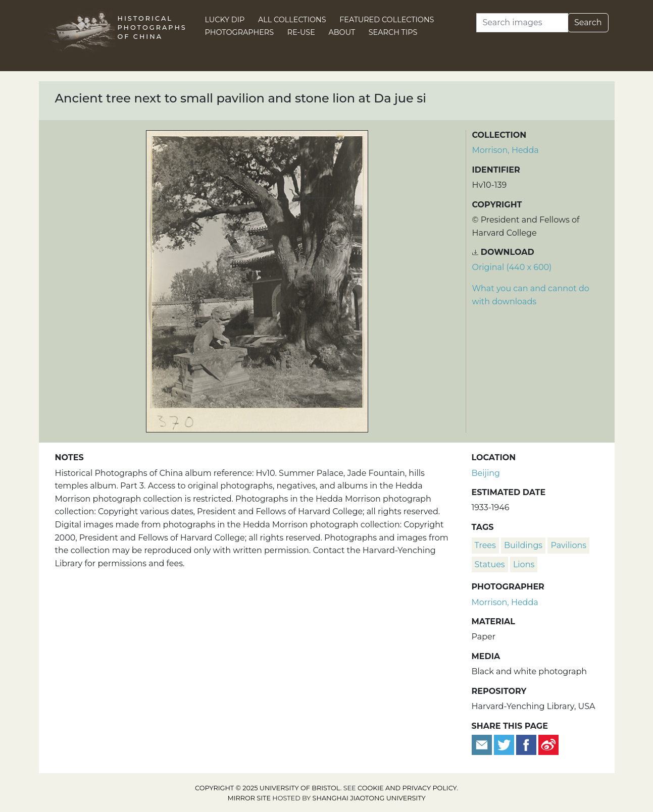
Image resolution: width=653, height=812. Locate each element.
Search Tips (393, 32)
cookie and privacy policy (407, 788)
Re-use (301, 32)
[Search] (522, 23)
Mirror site (249, 798)
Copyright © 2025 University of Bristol (268, 788)
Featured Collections (387, 20)
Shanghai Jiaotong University (369, 798)
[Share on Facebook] (526, 744)
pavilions (568, 545)
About (342, 32)
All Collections (292, 20)
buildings (523, 545)
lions (524, 564)
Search (588, 22)
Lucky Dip (225, 20)
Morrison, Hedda (506, 150)
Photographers (240, 32)
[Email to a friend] (483, 744)
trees (485, 545)
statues (490, 564)
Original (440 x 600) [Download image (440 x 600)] (512, 267)
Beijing (486, 473)
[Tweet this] (505, 744)
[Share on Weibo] (548, 744)
